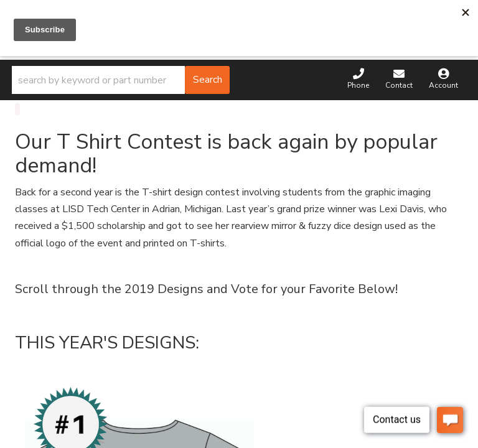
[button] (121, 80)
